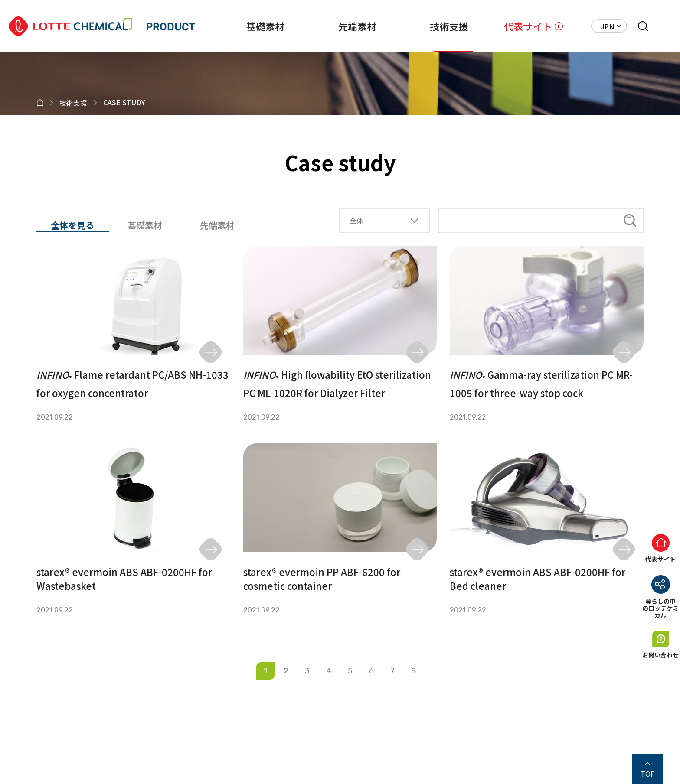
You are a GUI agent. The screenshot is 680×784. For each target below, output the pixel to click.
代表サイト (528, 26)
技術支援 (439, 26)
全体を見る (72, 226)
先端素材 (342, 26)
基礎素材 (244, 26)
